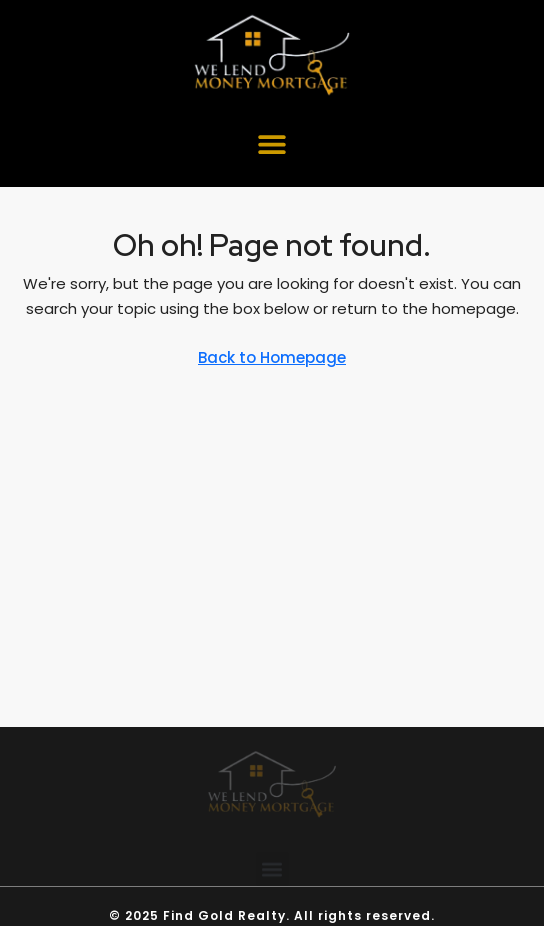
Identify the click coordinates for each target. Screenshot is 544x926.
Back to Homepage (272, 357)
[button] (272, 144)
